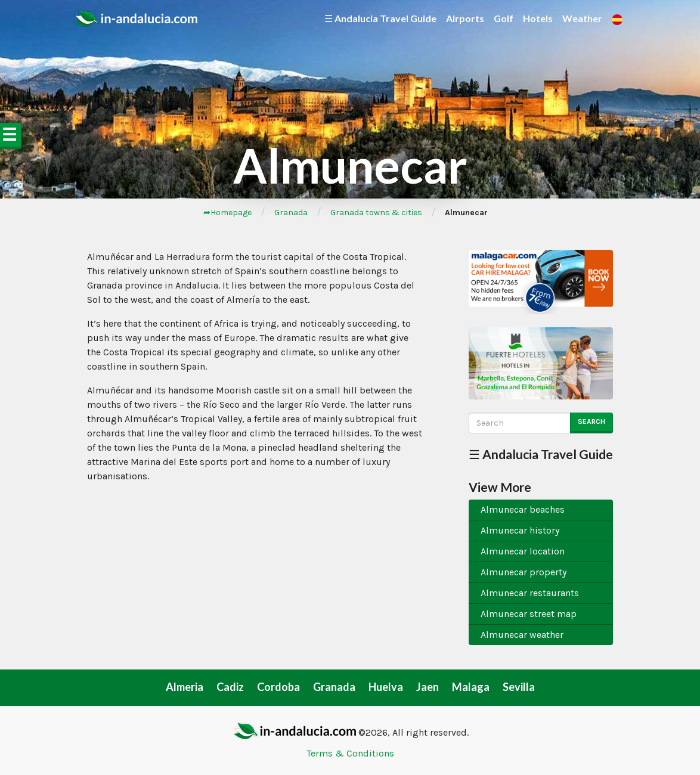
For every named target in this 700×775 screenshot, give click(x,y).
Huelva (386, 687)
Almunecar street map (529, 614)
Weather (582, 18)
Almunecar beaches (523, 509)
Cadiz (230, 687)
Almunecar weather (522, 635)
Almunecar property (524, 572)
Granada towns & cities (376, 213)
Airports (465, 18)
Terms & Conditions (350, 753)
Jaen (428, 687)
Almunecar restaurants (530, 593)
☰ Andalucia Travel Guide (380, 18)
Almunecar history (520, 530)
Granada (291, 213)
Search (591, 421)
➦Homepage (227, 213)
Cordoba (278, 687)
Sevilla (519, 687)
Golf (504, 18)
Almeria (185, 687)
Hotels (538, 18)
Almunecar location (523, 551)
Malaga (471, 687)
